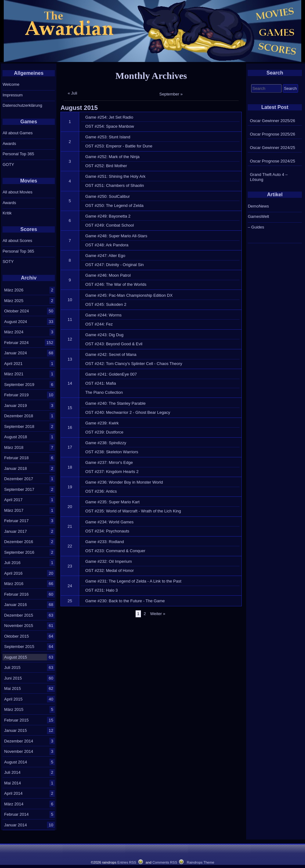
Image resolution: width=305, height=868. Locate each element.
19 (70, 487)
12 (70, 339)
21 (70, 526)
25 (70, 601)
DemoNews (258, 206)
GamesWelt (258, 216)
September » (171, 94)
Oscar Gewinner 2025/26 (273, 121)
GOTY (8, 164)
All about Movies (17, 192)
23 (70, 566)
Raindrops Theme (200, 862)
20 (70, 507)
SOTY (8, 262)
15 (70, 408)
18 (70, 467)
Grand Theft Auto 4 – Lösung (269, 177)
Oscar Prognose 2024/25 (273, 161)
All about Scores (17, 241)
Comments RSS (165, 862)
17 (70, 447)
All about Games (18, 133)
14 (70, 383)
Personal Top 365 (18, 154)
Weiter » (158, 614)
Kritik (7, 213)
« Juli (72, 93)
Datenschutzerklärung (22, 105)
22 (70, 546)
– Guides (256, 227)
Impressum (13, 95)
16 (70, 427)
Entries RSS (127, 862)
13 (70, 359)
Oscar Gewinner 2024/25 (273, 148)
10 (70, 300)
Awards (9, 144)
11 (70, 319)
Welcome (11, 84)
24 (70, 586)
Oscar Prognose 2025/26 (273, 134)
